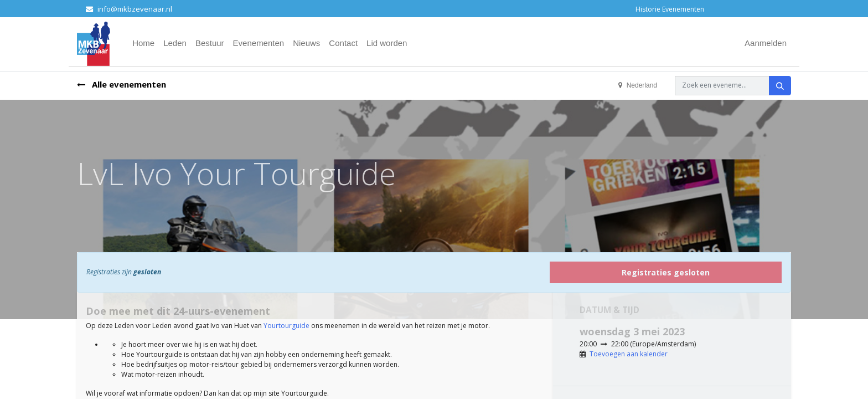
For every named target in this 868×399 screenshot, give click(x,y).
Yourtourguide (286, 326)
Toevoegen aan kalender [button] (629, 354)
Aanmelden (766, 43)
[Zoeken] (780, 86)
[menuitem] (143, 44)
